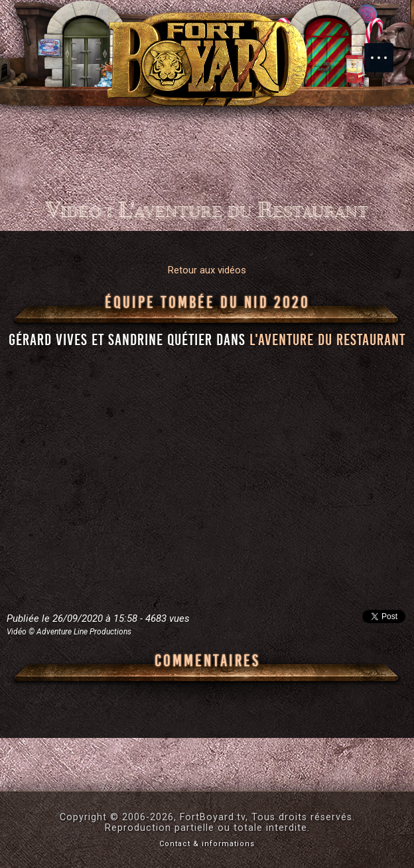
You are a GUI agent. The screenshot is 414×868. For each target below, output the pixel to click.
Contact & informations (207, 844)
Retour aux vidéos (207, 270)
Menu (385, 51)
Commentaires (207, 661)
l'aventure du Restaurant (327, 340)
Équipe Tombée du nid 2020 (207, 303)
